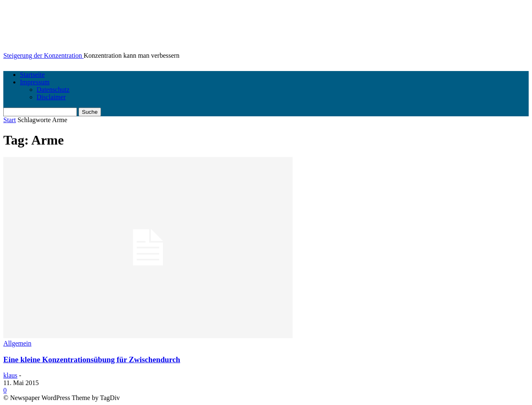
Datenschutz (53, 90)
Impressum (35, 82)
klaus (10, 375)
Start (10, 120)
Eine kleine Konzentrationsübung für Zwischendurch (92, 360)
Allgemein (17, 343)
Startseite (32, 75)
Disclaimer (51, 97)
